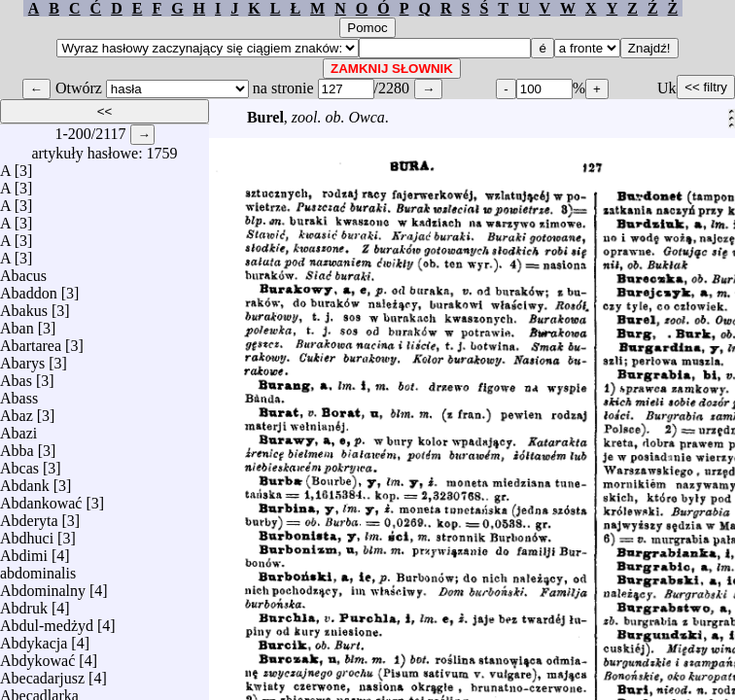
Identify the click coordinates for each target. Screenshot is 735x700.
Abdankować (41, 498)
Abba (17, 446)
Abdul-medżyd (47, 621)
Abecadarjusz (42, 673)
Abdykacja (34, 638)
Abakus (24, 306)
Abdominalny (43, 586)
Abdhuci (27, 533)
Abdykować (37, 656)
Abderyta (29, 516)
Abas (16, 376)
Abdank (25, 481)
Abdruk (24, 603)
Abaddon (29, 288)
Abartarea (31, 341)
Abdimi (24, 551)
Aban (17, 323)
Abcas (19, 463)
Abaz (17, 411)
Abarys (22, 358)
